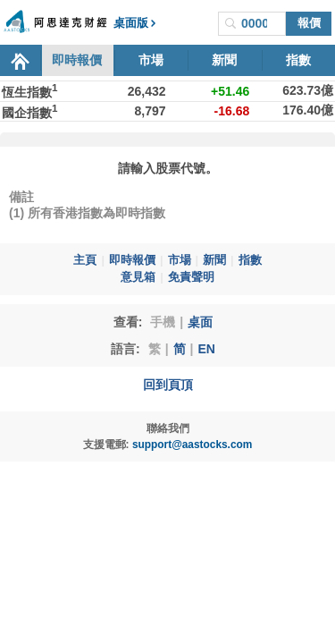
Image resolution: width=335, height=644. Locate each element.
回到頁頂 (168, 385)
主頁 (85, 260)
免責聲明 (191, 277)
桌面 (200, 322)
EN (206, 349)
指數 (298, 60)
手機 (163, 322)
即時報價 (77, 60)
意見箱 (138, 277)
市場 (151, 60)
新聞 (224, 60)
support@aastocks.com (193, 445)
